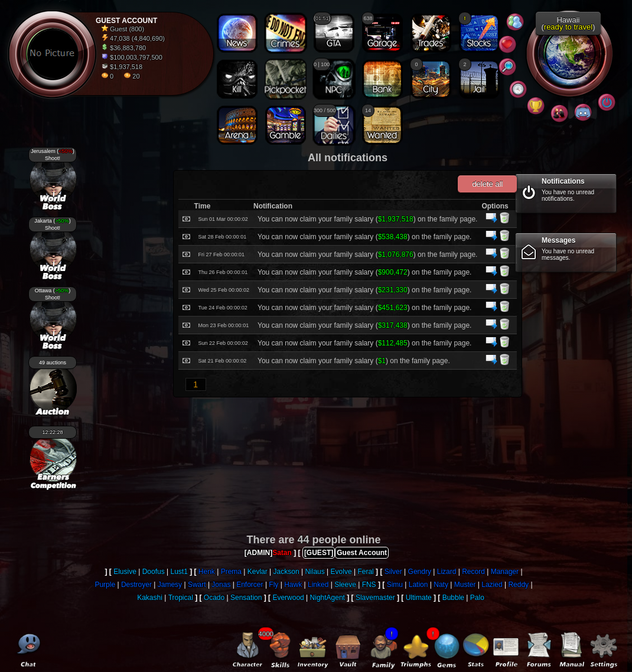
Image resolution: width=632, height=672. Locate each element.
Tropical (181, 598)
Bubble (453, 598)
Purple (105, 585)
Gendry (420, 572)
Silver (393, 572)
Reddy (518, 585)
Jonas (221, 585)
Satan (282, 553)
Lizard (447, 572)
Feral (365, 572)
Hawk (293, 585)
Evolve (341, 572)
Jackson (286, 572)
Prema (231, 572)
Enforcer (250, 585)
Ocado (214, 598)
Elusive (125, 572)
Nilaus (315, 572)
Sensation (246, 598)
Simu (395, 585)
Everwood (288, 598)
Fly (273, 585)
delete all (487, 184)
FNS (369, 585)
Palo (477, 598)
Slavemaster (375, 598)
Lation (418, 585)
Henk (207, 572)
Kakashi (150, 598)
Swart (197, 585)
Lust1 (179, 572)
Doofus (154, 572)
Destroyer (136, 585)
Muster (465, 585)
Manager (505, 572)
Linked (318, 585)
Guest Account (362, 553)
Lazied (492, 585)
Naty (441, 585)
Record (473, 572)
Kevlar (258, 572)
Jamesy (170, 585)
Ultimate (419, 598)
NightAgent (328, 598)
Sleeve (345, 585)
